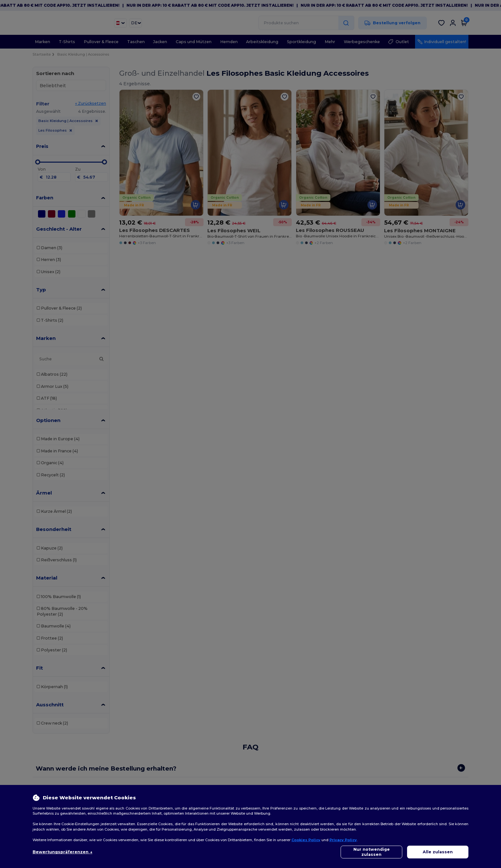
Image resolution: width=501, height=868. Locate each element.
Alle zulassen (438, 852)
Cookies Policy (306, 840)
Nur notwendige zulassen (372, 852)
